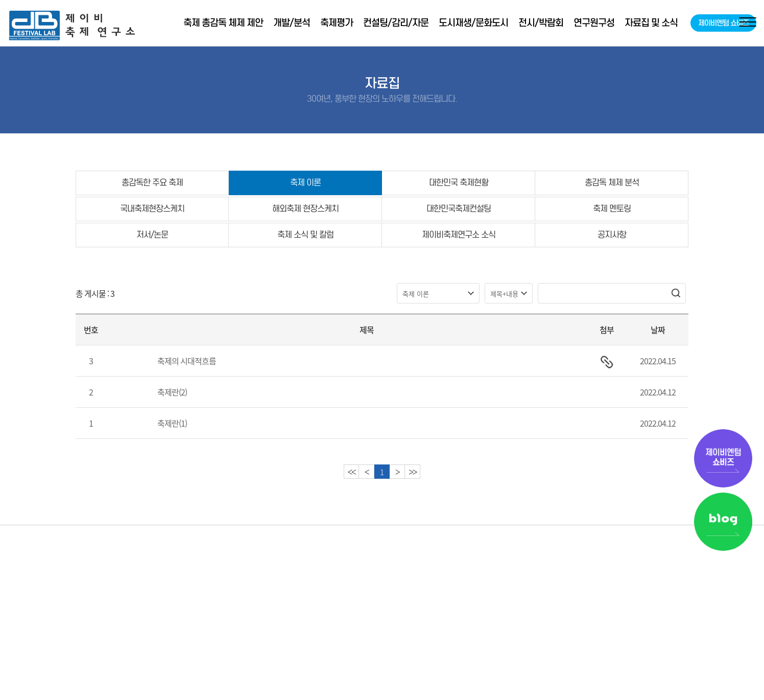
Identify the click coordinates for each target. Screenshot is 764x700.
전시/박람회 (541, 23)
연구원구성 (594, 23)
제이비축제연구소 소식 (459, 235)
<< (352, 472)
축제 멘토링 (612, 209)
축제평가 (337, 23)
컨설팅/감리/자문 (396, 23)
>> (412, 472)
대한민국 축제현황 (459, 183)
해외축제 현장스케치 (305, 209)
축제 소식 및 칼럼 (305, 235)
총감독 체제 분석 (612, 183)
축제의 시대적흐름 (187, 361)
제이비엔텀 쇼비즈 (723, 23)
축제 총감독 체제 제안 (223, 23)
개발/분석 (292, 23)
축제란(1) (172, 423)
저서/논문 (152, 235)
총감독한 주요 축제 (152, 183)
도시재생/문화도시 (473, 23)
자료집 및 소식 (651, 23)
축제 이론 (305, 183)
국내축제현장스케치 (152, 209)
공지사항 (612, 235)
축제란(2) (172, 392)
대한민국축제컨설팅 (459, 209)
